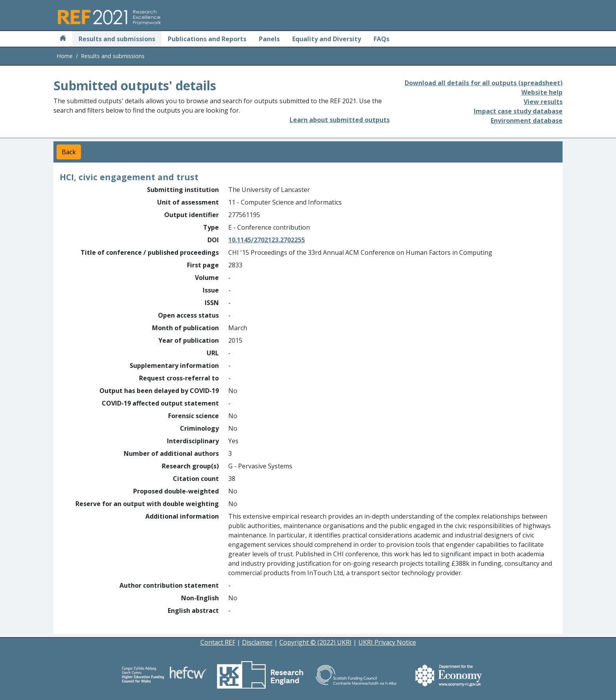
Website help (542, 92)
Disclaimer (257, 642)
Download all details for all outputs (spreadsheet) (484, 83)
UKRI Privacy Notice (387, 642)
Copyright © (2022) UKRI (315, 642)
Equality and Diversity (327, 39)
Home (65, 56)
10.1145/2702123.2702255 (267, 240)
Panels (269, 39)
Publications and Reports (207, 39)
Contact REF (218, 642)
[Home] (63, 39)
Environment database (527, 121)
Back (69, 152)
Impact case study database (518, 111)
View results (543, 102)
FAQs (381, 39)
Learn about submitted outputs (340, 120)
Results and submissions (117, 39)
